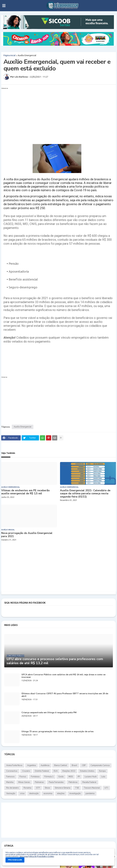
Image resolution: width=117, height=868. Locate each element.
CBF (84, 765)
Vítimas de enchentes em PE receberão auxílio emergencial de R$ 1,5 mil (25, 492)
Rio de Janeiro (12, 788)
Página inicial (10, 55)
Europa (102, 771)
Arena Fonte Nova (14, 765)
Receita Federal (89, 782)
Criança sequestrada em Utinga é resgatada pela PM (49, 713)
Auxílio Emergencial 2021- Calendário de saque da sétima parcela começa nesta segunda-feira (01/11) (85, 494)
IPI (79, 777)
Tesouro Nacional (92, 788)
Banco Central (61, 765)
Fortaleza (35, 777)
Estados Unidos (87, 771)
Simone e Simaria (63, 788)
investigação (75, 793)
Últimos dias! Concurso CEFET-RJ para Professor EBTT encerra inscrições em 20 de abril (65, 695)
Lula (103, 777)
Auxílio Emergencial (27, 55)
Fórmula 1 (49, 777)
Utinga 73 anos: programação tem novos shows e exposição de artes (58, 732)
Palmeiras (39, 782)
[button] (4, 6)
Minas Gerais (24, 782)
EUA (56, 771)
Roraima (27, 788)
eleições (61, 793)
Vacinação (11, 793)
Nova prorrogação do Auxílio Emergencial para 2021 (27, 535)
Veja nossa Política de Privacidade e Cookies (37, 856)
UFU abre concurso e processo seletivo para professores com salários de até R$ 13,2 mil (55, 661)
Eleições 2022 (69, 771)
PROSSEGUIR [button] (15, 860)
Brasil (74, 765)
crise (22, 793)
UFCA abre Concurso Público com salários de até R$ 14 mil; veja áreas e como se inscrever (63, 676)
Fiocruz (23, 777)
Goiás (61, 777)
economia (48, 793)
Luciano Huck (91, 777)
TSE (77, 788)
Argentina (31, 765)
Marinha (10, 782)
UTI (106, 788)
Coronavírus (12, 771)
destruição (34, 793)
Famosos (10, 777)
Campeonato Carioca (100, 765)
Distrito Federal (42, 771)
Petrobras (73, 782)
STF (38, 788)
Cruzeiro (26, 771)
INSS (71, 777)
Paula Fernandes (56, 782)
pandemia (90, 793)
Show (47, 788)
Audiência (45, 765)
